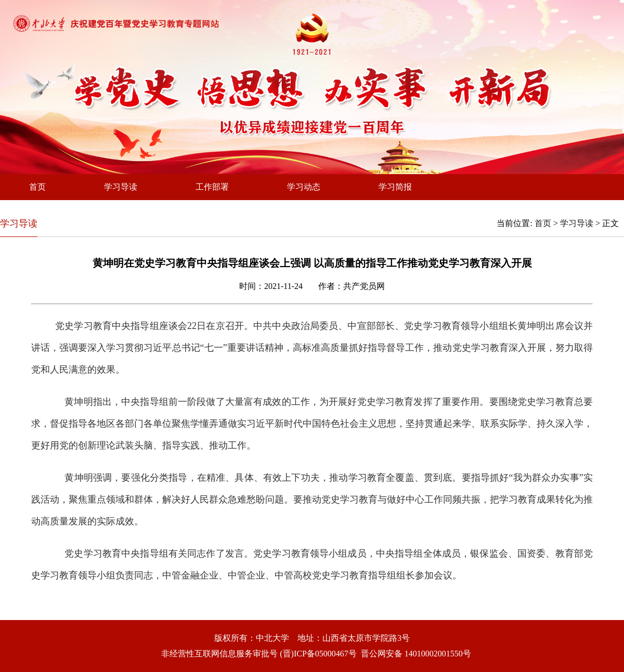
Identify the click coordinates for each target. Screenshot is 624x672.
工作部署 (212, 187)
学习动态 (304, 187)
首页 (37, 187)
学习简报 (395, 187)
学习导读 (121, 187)
